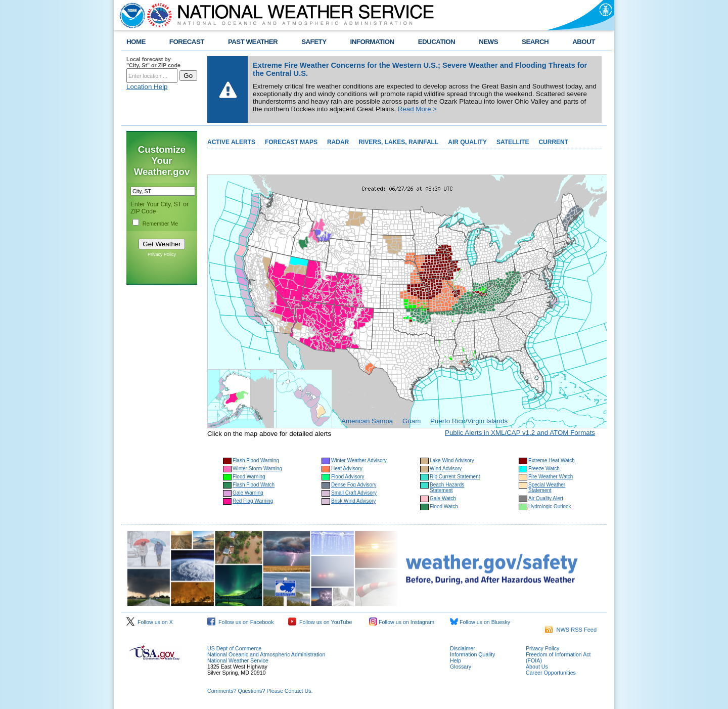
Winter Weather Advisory (359, 460)
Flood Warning (249, 477)
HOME (136, 42)
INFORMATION (372, 42)
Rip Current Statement (455, 477)
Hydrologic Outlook (550, 506)
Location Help (147, 87)
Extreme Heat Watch (552, 460)
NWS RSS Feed (571, 630)
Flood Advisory (348, 477)
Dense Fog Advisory (354, 485)
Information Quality (472, 654)
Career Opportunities (551, 673)
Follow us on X (150, 622)
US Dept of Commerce (234, 648)
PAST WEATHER (253, 42)
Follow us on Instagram (402, 622)
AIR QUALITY (467, 142)
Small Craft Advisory (354, 493)
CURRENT (553, 142)
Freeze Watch (544, 469)
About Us (537, 667)
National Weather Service (238, 660)
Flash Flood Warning (256, 460)
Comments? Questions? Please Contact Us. (260, 691)
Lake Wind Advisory (452, 460)
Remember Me (160, 224)
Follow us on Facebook (241, 622)
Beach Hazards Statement (447, 488)
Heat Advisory (347, 469)
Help (456, 660)
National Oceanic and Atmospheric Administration (266, 654)
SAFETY (314, 42)
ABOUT (584, 42)
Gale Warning (248, 493)
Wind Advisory (446, 469)
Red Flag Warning (253, 501)
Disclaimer (463, 648)
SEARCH (535, 42)
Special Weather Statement (547, 488)
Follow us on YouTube (320, 622)
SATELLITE (513, 142)
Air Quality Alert (546, 498)
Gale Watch (443, 498)
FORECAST (187, 42)
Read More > (417, 109)
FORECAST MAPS (291, 142)
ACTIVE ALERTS (231, 142)
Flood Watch (444, 506)
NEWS (488, 42)
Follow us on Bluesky (480, 622)
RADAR (338, 142)
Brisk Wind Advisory (353, 501)
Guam (412, 421)
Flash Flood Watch (254, 485)
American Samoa (367, 421)
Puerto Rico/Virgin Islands (469, 421)
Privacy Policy (162, 254)
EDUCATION (437, 42)
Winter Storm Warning (257, 469)
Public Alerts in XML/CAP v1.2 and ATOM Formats (520, 433)
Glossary (461, 667)
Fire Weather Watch (551, 477)
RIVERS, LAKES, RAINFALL (398, 142)
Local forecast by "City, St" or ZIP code (153, 62)
